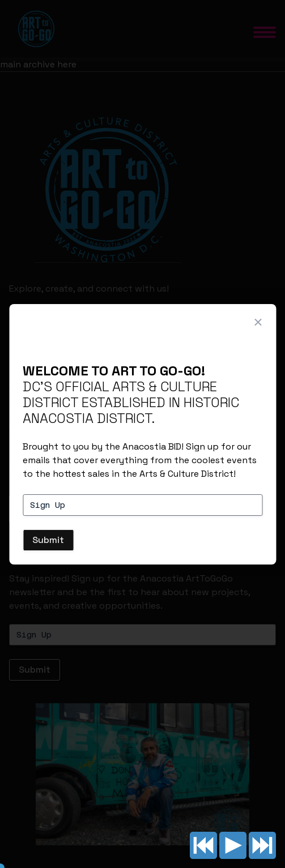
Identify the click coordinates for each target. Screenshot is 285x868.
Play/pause (233, 845)
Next (262, 845)
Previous (203, 845)
